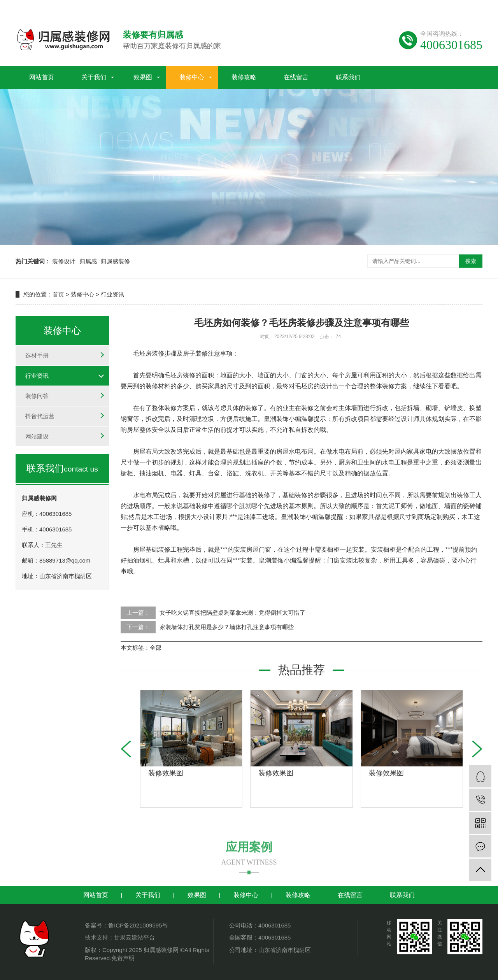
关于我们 (94, 75)
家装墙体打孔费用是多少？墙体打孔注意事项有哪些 (227, 627)
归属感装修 (115, 261)
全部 (156, 648)
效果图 (143, 75)
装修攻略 (244, 75)
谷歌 (431, 6)
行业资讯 (112, 294)
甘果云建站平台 (134, 937)
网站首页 (42, 75)
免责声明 (123, 958)
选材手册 (37, 355)
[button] (477, 749)
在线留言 (296, 75)
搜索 (471, 261)
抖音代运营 (40, 416)
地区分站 (471, 6)
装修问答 (37, 396)
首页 (58, 294)
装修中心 (192, 75)
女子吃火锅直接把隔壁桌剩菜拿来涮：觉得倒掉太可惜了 (232, 613)
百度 (414, 6)
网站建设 (37, 436)
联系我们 (348, 75)
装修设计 (64, 261)
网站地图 (353, 6)
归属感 (88, 261)
